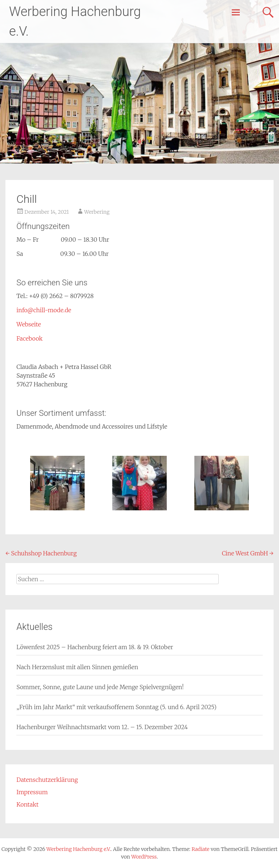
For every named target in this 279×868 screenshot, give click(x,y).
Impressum (32, 792)
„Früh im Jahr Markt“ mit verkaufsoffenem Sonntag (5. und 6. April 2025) (116, 707)
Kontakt (27, 804)
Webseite (29, 324)
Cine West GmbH (248, 553)
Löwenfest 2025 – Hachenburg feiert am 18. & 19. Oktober (95, 647)
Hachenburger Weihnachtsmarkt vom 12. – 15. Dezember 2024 (102, 727)
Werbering (97, 212)
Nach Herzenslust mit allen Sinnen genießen (77, 667)
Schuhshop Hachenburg (41, 553)
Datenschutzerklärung (47, 780)
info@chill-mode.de (44, 310)
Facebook (29, 338)
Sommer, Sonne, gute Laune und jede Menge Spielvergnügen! (100, 687)
